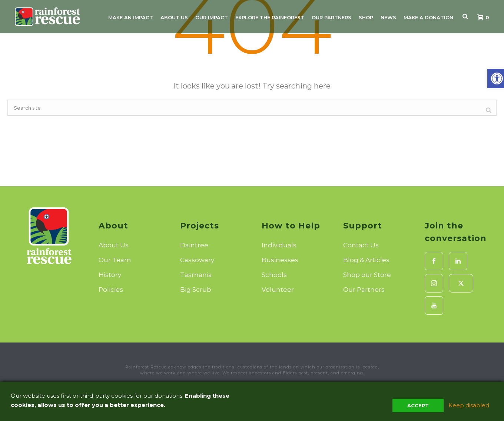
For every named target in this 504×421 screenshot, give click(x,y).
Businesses (280, 260)
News (388, 17)
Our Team (115, 260)
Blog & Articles (366, 260)
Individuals (279, 245)
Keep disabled (469, 405)
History (110, 275)
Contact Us (361, 245)
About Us (174, 17)
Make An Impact (131, 17)
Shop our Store (367, 275)
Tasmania (196, 275)
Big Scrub (196, 290)
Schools (274, 275)
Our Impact (212, 17)
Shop (366, 17)
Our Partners (331, 17)
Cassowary (197, 260)
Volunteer (278, 290)
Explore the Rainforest (270, 17)
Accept (418, 405)
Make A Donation (428, 17)
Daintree (194, 245)
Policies (111, 290)
